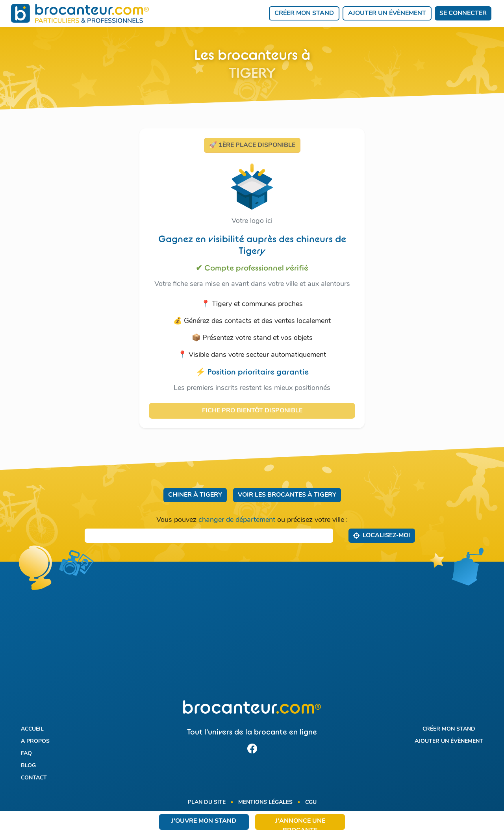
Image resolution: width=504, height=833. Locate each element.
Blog (28, 765)
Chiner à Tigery (195, 495)
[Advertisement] (252, 636)
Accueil (32, 729)
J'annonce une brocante (301, 824)
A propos (35, 741)
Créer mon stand (304, 13)
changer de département (237, 520)
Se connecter (463, 13)
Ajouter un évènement (387, 13)
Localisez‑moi (382, 535)
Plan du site (207, 802)
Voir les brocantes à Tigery (287, 495)
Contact (34, 778)
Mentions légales (265, 802)
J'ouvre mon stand (204, 821)
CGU (311, 802)
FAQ (26, 753)
